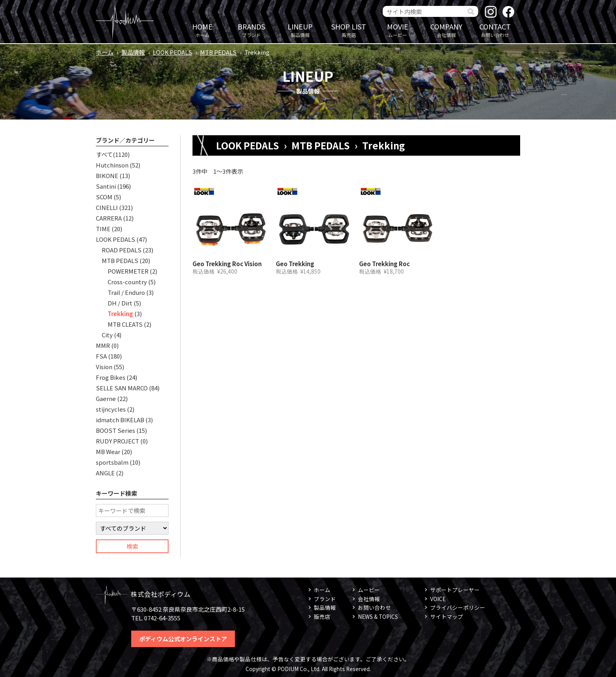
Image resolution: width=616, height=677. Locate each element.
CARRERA (109, 218)
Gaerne (106, 398)
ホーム (202, 30)
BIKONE (107, 176)
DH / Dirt (120, 303)
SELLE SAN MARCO (122, 388)
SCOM (104, 197)
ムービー (398, 30)
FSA (101, 356)
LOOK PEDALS (172, 52)
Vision (104, 367)
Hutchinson (112, 165)
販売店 (349, 30)
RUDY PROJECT (117, 441)
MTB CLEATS (125, 324)
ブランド (251, 30)
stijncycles (111, 409)
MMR (103, 345)
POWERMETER (128, 271)
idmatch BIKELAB (120, 420)
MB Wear (108, 452)
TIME (103, 229)
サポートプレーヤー (455, 590)
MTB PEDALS (218, 52)
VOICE (438, 599)
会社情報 (446, 30)
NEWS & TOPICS (378, 616)
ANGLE (105, 473)
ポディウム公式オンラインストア (183, 639)
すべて (104, 154)
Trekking (120, 314)
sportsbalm (112, 462)
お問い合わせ (495, 30)
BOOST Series (115, 430)
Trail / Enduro (126, 292)
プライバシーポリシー (458, 607)
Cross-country (127, 282)
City (107, 335)
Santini (106, 186)
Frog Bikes (111, 377)
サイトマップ (447, 616)
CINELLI (107, 207)
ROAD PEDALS (122, 250)
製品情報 (300, 30)
